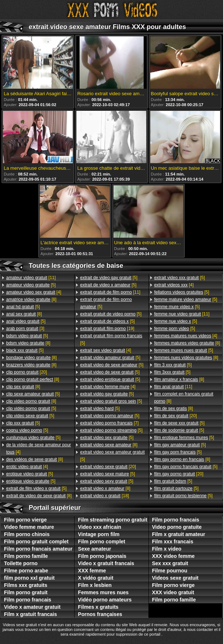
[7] (109, 423)
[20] (27, 372)
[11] (31, 278)
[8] (31, 299)
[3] (25, 329)
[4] (34, 292)
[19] (107, 329)
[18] (104, 496)
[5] (31, 285)
